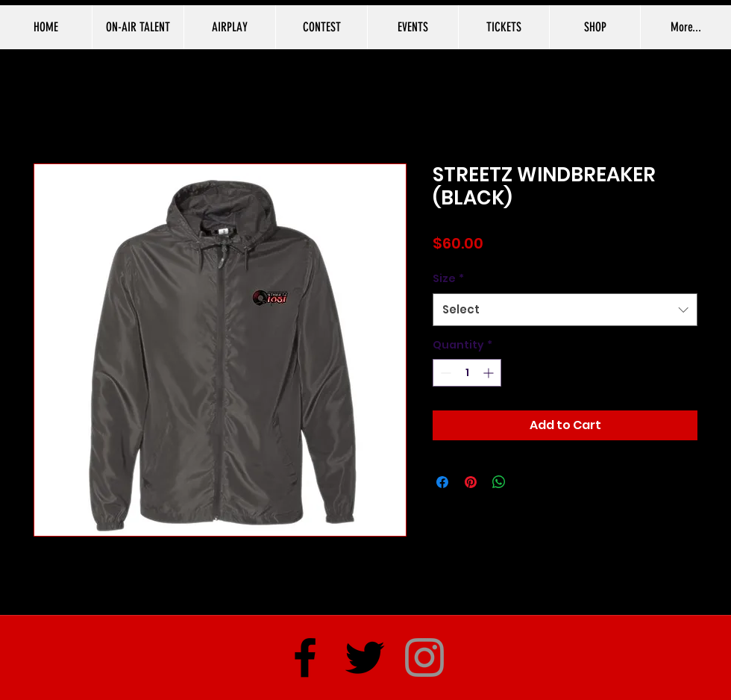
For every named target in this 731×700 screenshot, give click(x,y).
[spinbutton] (467, 373)
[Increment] (490, 373)
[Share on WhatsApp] (499, 482)
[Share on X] (527, 482)
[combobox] (565, 310)
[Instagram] (424, 657)
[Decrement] (444, 373)
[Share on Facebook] (442, 482)
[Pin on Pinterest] (471, 482)
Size (448, 278)
